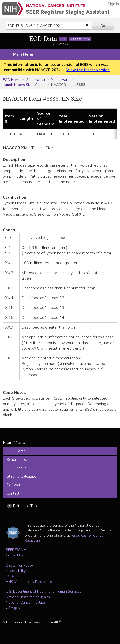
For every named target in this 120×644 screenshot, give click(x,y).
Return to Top (25, 506)
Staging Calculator (22, 476)
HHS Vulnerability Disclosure (29, 582)
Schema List (36, 80)
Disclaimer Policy (19, 565)
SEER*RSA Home (20, 550)
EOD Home (12, 80)
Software (15, 485)
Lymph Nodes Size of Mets (24, 85)
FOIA (10, 576)
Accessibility (16, 571)
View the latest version (88, 70)
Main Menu (23, 54)
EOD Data (60, 39)
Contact (13, 493)
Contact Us (15, 555)
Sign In (113, 4)
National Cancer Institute (25, 602)
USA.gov (13, 608)
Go (103, 26)
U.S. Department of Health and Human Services (44, 591)
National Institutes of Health (28, 597)
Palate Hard (60, 80)
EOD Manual (17, 468)
